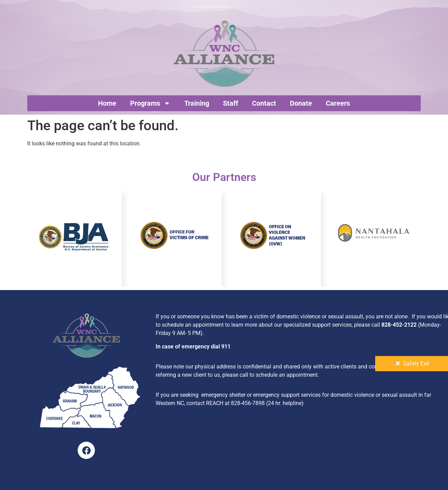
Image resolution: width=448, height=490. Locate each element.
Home (107, 103)
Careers (338, 103)
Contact (264, 103)
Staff (231, 103)
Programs (150, 103)
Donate (301, 103)
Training (197, 103)
